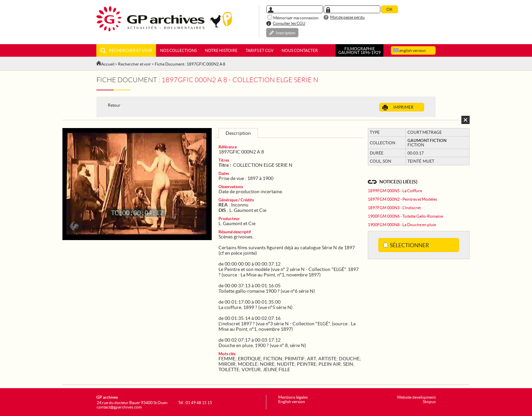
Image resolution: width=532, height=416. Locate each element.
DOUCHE (349, 359)
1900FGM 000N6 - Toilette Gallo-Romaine (405, 216)
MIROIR (227, 364)
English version (292, 402)
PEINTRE (307, 364)
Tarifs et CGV (260, 50)
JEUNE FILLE (277, 369)
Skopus (429, 402)
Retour (114, 105)
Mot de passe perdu (347, 17)
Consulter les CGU (289, 23)
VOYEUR (251, 369)
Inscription (286, 33)
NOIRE (267, 364)
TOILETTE (229, 369)
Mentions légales (293, 397)
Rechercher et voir (126, 50)
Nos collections (178, 50)
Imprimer (398, 108)
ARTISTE (327, 359)
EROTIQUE (249, 359)
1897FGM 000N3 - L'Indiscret (394, 208)
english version (409, 50)
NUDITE (286, 364)
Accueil (108, 64)
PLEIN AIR (330, 364)
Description (238, 133)
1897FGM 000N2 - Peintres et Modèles (402, 199)
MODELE (248, 364)
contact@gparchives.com (119, 407)
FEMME (227, 359)
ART (311, 359)
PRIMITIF (295, 359)
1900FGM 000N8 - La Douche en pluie (402, 225)
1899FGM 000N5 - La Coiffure (395, 191)
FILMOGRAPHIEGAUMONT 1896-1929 (359, 51)
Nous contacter (300, 50)
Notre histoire (221, 50)
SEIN (348, 364)
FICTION (273, 359)
